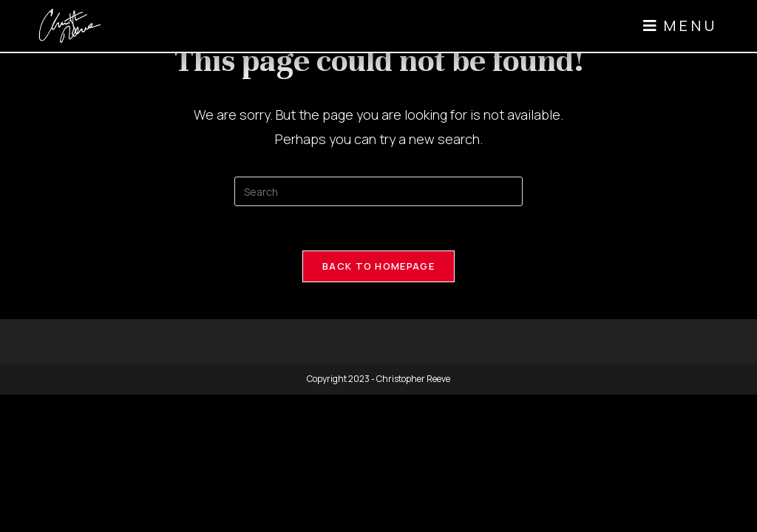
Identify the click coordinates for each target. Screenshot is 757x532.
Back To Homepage (378, 266)
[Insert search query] (378, 191)
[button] (679, 26)
